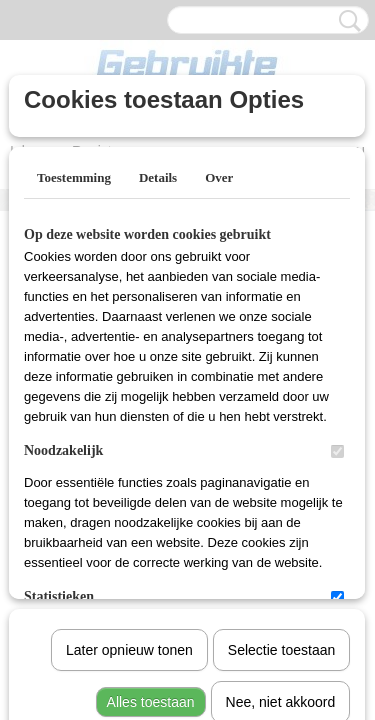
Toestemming (74, 177)
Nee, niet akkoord (281, 495)
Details (158, 177)
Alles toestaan (151, 495)
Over (219, 177)
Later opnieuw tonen (129, 443)
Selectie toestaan (281, 443)
